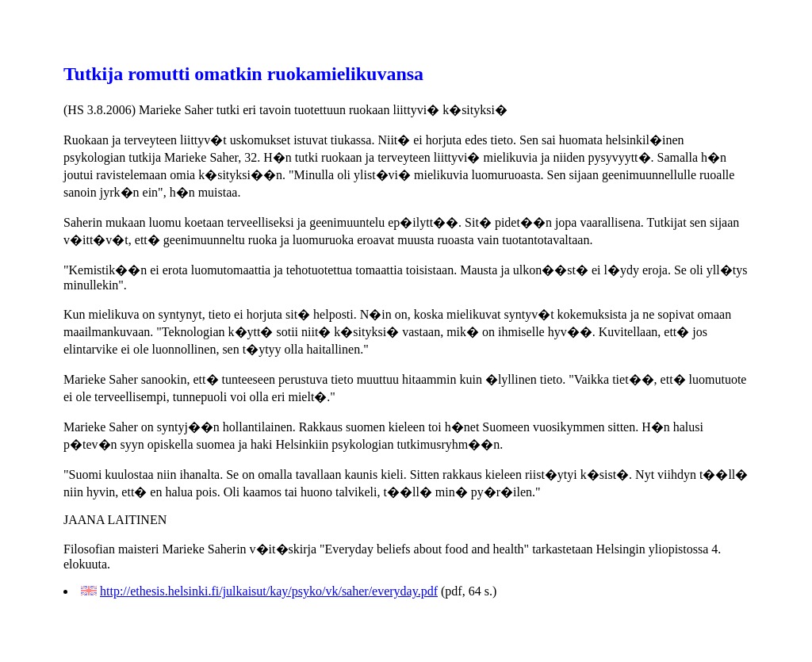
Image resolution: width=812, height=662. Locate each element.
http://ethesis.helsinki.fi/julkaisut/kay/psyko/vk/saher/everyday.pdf (269, 591)
